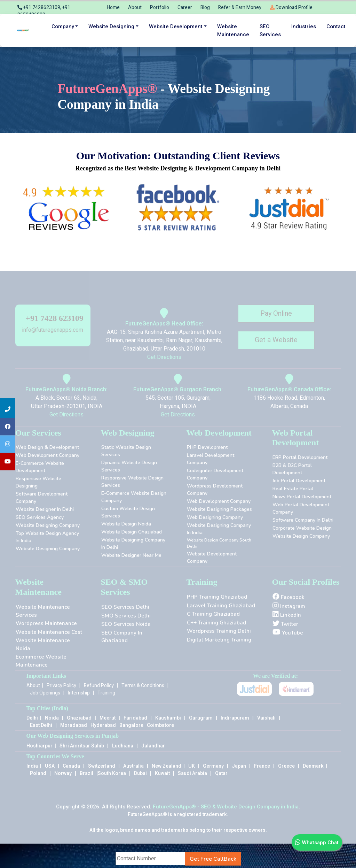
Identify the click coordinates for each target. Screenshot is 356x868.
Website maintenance (233, 30)
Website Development (176, 26)
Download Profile (291, 7)
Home (113, 7)
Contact (336, 26)
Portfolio (160, 7)
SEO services (270, 30)
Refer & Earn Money (240, 7)
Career (185, 7)
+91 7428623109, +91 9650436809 (44, 11)
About (135, 7)
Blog (205, 7)
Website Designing (111, 26)
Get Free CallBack (213, 859)
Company (63, 26)
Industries (304, 26)
